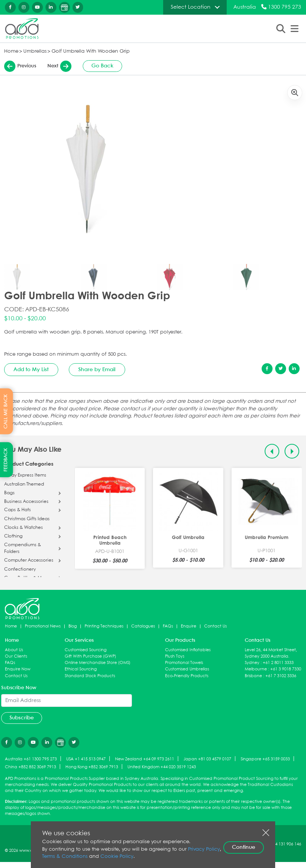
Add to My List (31, 370)
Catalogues (143, 626)
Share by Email (97, 370)
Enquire (189, 626)
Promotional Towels (184, 663)
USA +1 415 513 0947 (86, 759)
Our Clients (16, 656)
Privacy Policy (204, 849)
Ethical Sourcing (81, 669)
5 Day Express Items (25, 475)
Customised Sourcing (86, 650)
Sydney (252, 663)
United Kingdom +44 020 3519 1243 (162, 767)
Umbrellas (35, 51)
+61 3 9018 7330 (286, 669)
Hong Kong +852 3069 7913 (92, 767)
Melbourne (256, 669)
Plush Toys (175, 656)
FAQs (168, 626)
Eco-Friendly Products (187, 676)
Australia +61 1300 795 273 (31, 759)
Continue (244, 847)
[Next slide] (292, 451)
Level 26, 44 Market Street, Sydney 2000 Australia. (271, 653)
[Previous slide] (272, 451)
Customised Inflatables (188, 650)
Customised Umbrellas (187, 669)
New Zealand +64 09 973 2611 (145, 759)
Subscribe (22, 718)
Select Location (191, 7)
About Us (14, 650)
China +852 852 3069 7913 (30, 767)
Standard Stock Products (90, 676)
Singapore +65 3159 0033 (265, 759)
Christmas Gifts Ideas (27, 519)
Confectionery (20, 570)
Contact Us (215, 626)
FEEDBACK (6, 460)
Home (11, 51)
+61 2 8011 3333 (278, 663)
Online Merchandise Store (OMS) (98, 663)
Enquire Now (18, 669)
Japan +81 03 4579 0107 (207, 759)
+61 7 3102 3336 (281, 676)
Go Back (102, 66)
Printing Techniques (104, 626)
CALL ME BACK (6, 411)
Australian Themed (24, 484)
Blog (73, 626)
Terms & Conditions (65, 857)
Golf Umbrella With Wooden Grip (91, 51)
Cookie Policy (117, 857)
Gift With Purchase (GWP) (90, 656)
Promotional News (43, 626)
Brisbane (253, 676)
